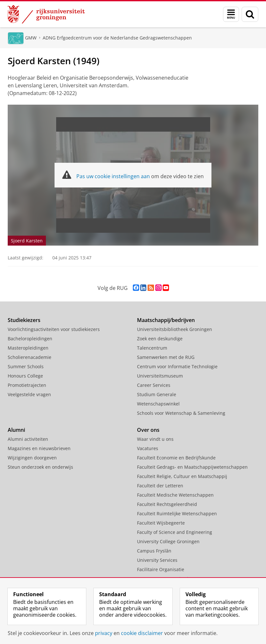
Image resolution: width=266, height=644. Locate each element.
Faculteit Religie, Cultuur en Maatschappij (182, 476)
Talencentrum (152, 348)
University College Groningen (168, 541)
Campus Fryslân (154, 551)
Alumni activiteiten (28, 439)
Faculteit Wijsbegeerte (161, 523)
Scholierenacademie (30, 357)
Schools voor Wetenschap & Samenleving (181, 413)
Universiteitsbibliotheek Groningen (175, 329)
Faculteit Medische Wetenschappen (175, 495)
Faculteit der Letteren (160, 486)
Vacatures (148, 448)
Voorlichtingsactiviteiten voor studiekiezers (54, 329)
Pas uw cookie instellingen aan (113, 176)
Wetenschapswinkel (158, 404)
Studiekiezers (24, 320)
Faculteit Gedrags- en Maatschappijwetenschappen (192, 467)
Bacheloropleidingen (30, 339)
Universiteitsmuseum (160, 376)
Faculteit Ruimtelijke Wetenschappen (177, 513)
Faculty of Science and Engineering (175, 532)
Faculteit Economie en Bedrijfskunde (176, 458)
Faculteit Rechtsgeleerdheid (167, 504)
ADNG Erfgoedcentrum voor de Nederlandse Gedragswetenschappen (117, 38)
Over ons (148, 430)
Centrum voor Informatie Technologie (177, 366)
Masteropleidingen (28, 348)
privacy (104, 633)
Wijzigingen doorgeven (32, 458)
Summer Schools (26, 366)
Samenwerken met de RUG (166, 357)
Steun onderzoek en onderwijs (40, 467)
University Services (157, 560)
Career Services (154, 385)
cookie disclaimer (142, 633)
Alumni (16, 430)
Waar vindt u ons (155, 439)
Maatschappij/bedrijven (166, 320)
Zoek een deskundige (160, 339)
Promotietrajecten (27, 385)
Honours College (25, 376)
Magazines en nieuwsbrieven (39, 448)
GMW (31, 38)
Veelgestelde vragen (29, 394)
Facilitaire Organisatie (161, 569)
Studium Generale (157, 394)
